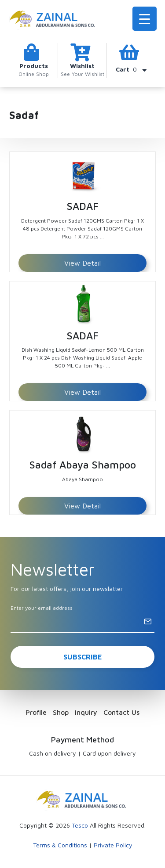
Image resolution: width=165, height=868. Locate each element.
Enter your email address (42, 608)
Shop (61, 712)
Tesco (80, 825)
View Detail (82, 263)
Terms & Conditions (60, 845)
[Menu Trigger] (145, 19)
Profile (36, 712)
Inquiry (86, 712)
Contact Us (121, 712)
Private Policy (113, 845)
